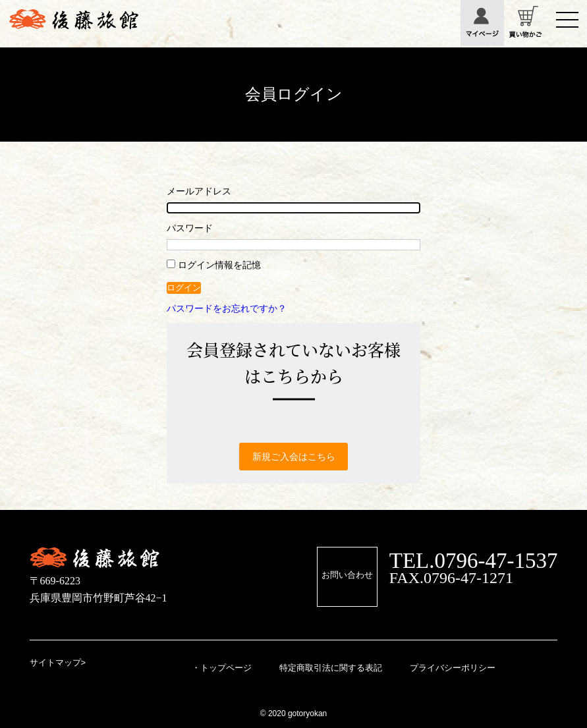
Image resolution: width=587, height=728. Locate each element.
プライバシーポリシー (453, 668)
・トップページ (222, 668)
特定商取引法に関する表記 (331, 668)
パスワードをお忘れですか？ (227, 308)
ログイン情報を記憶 (214, 265)
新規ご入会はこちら (294, 457)
